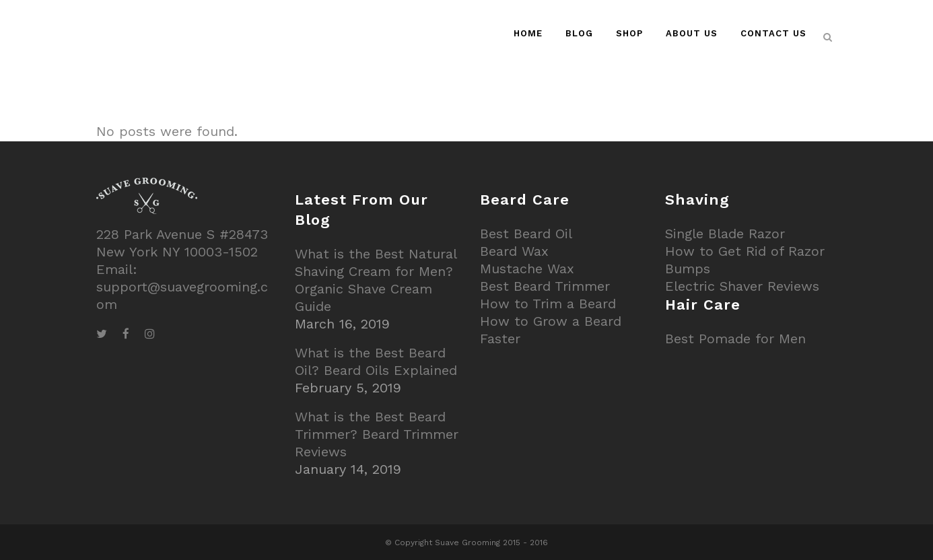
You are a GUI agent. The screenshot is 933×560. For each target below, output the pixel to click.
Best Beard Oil (526, 234)
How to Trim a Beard (548, 304)
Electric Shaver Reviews (742, 286)
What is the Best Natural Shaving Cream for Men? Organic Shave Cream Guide (376, 280)
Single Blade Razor (725, 234)
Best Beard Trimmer (545, 286)
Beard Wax (514, 251)
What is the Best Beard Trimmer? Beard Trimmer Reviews (377, 434)
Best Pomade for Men (735, 339)
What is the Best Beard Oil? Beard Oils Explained (376, 361)
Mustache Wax (527, 269)
